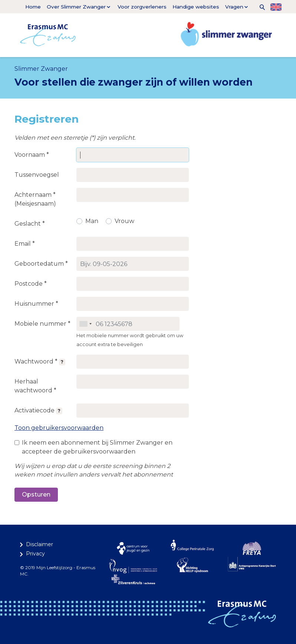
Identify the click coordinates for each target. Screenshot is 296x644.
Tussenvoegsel (37, 175)
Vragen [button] (234, 7)
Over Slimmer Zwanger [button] (76, 7)
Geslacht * (30, 224)
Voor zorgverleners (142, 7)
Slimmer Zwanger (41, 69)
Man (92, 221)
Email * (25, 244)
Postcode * (31, 284)
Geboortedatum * (41, 264)
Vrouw (124, 221)
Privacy (35, 554)
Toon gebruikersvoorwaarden (59, 428)
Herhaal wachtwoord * (35, 386)
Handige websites (196, 7)
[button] (260, 7)
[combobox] (85, 324)
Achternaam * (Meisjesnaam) (35, 199)
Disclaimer (40, 544)
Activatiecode (38, 411)
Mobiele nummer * (42, 324)
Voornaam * (32, 155)
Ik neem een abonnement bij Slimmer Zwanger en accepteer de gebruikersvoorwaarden (97, 447)
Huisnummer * (36, 304)
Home (33, 7)
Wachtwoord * (40, 362)
